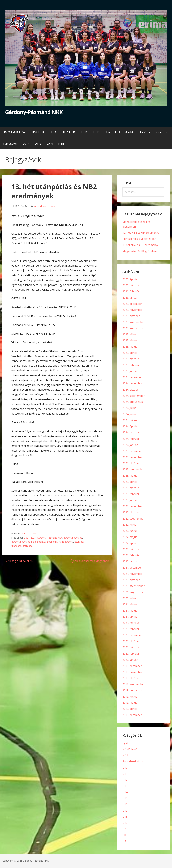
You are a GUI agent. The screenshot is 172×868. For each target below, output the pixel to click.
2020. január (130, 660)
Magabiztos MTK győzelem (140, 251)
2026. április (130, 279)
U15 (125, 798)
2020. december (132, 635)
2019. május (130, 703)
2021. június (130, 604)
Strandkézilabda (133, 761)
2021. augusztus (133, 592)
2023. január (130, 500)
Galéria (130, 132)
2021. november (132, 574)
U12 (125, 780)
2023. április (130, 482)
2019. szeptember (134, 684)
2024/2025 (30, 538)
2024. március (131, 432)
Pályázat (145, 132)
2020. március (131, 647)
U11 (125, 774)
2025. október (131, 316)
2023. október (131, 463)
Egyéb (126, 743)
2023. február (131, 494)
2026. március (131, 285)
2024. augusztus (133, 402)
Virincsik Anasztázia (44, 206)
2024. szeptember (134, 396)
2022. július (129, 525)
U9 (124, 841)
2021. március (131, 623)
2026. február (131, 291)
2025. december (132, 304)
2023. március (131, 488)
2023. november (132, 457)
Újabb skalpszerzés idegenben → (91, 561)
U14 (35, 533)
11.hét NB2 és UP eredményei (141, 245)
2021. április (130, 617)
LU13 (84, 132)
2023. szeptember (134, 469)
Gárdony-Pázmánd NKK (34, 112)
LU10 (50, 144)
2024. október (131, 390)
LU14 (26, 144)
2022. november (132, 506)
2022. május (130, 537)
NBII (61, 144)
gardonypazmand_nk (23, 542)
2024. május (130, 420)
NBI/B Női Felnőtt (14, 132)
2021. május (130, 611)
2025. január (130, 371)
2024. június (130, 414)
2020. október (131, 641)
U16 (125, 804)
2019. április (130, 709)
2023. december (132, 451)
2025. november (132, 310)
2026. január (130, 298)
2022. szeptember (134, 519)
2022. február (131, 555)
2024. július (129, 408)
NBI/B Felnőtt (131, 749)
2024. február (131, 439)
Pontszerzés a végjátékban (139, 239)
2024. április (130, 426)
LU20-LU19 (37, 132)
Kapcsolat (162, 132)
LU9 (107, 132)
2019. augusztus (133, 690)
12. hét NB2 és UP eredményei (141, 233)
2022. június (130, 531)
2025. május (130, 347)
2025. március (131, 359)
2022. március (131, 549)
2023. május (130, 476)
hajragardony (66, 542)
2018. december (132, 715)
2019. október (131, 678)
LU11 (96, 132)
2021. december (132, 568)
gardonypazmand (73, 538)
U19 (125, 823)
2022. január (130, 561)
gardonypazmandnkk (46, 542)
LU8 (118, 132)
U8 (124, 835)
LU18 (53, 132)
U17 (125, 811)
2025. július (129, 334)
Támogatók (10, 144)
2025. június (130, 340)
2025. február (131, 365)
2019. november (132, 672)
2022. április (130, 543)
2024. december (132, 377)
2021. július (129, 598)
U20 (125, 829)
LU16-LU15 (69, 132)
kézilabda (80, 542)
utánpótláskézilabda (22, 546)
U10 (30, 533)
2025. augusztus (133, 328)
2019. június (130, 697)
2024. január (130, 445)
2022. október (131, 512)
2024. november (132, 383)
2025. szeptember (134, 322)
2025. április (130, 353)
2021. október (131, 580)
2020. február (131, 654)
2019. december (132, 666)
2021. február (131, 629)
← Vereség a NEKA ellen (17, 561)
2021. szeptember (134, 586)
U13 (125, 786)
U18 (125, 817)
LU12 (38, 144)
